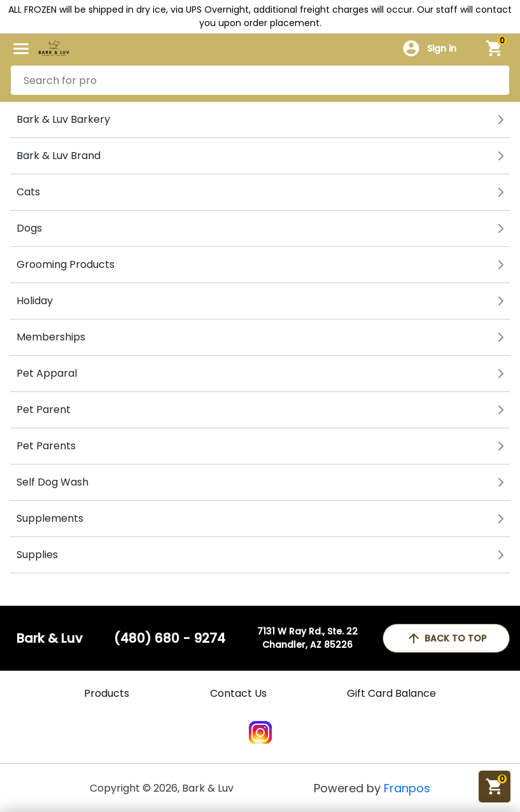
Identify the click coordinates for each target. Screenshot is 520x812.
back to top (446, 638)
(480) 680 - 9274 (170, 638)
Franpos (407, 788)
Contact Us (238, 693)
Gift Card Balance (391, 693)
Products (107, 693)
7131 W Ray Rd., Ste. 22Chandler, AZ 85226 (307, 638)
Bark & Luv (50, 638)
